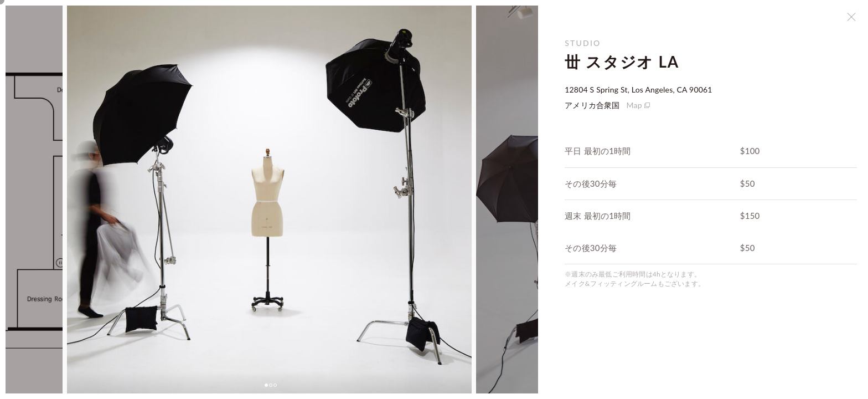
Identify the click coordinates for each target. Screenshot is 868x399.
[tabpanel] (269, 199)
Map (634, 105)
